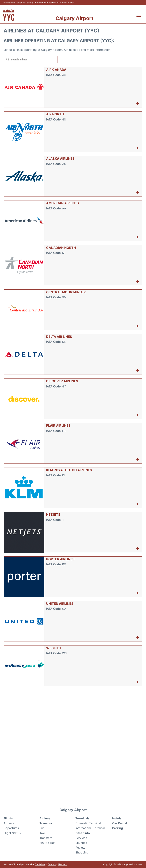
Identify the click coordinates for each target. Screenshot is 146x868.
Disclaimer (40, 864)
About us (62, 864)
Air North (55, 114)
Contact (52, 864)
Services (81, 838)
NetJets (53, 515)
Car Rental (120, 823)
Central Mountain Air (66, 292)
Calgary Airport (74, 18)
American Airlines (62, 203)
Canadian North (61, 248)
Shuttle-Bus (47, 843)
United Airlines (60, 604)
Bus (42, 828)
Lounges (81, 843)
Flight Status (12, 833)
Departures (11, 828)
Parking (118, 828)
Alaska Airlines (60, 159)
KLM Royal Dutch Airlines (69, 470)
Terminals (82, 818)
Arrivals (9, 823)
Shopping (82, 852)
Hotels (117, 818)
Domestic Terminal (88, 823)
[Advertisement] (73, 715)
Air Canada (56, 70)
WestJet (54, 648)
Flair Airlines (58, 426)
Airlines (45, 818)
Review (80, 848)
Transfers (46, 838)
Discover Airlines (62, 381)
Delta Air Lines (59, 337)
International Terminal (90, 828)
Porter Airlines (60, 559)
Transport (47, 823)
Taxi (42, 833)
